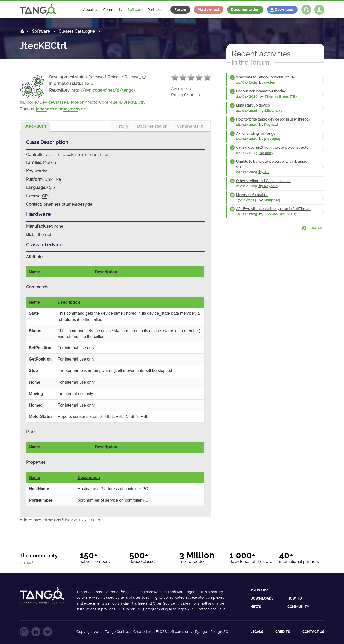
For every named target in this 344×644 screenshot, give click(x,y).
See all (316, 228)
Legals (257, 632)
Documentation (245, 10)
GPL (46, 196)
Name (35, 272)
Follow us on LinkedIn (36, 632)
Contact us (313, 632)
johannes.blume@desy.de (61, 109)
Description (106, 272)
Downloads (262, 598)
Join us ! (26, 563)
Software (41, 31)
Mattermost (209, 10)
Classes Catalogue (77, 31)
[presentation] (36, 127)
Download (284, 10)
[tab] (36, 127)
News (256, 607)
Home (22, 31)
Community (298, 607)
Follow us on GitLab (48, 632)
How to (295, 598)
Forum (180, 10)
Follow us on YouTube (24, 632)
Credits (283, 632)
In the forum (250, 62)
